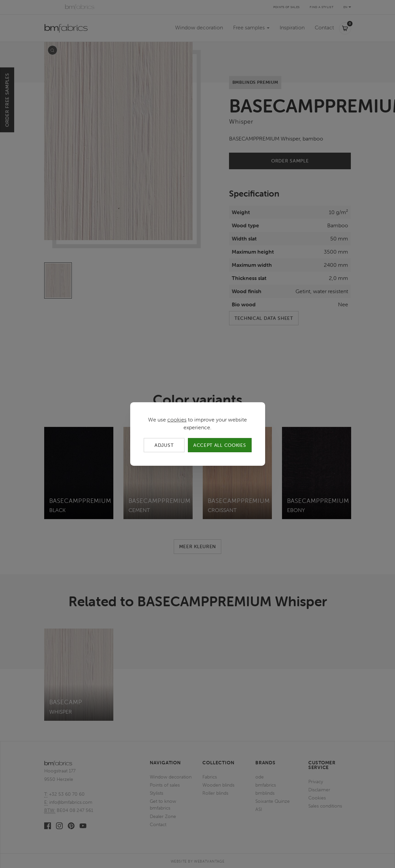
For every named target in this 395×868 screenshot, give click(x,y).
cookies (177, 419)
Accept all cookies (220, 445)
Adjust (164, 445)
